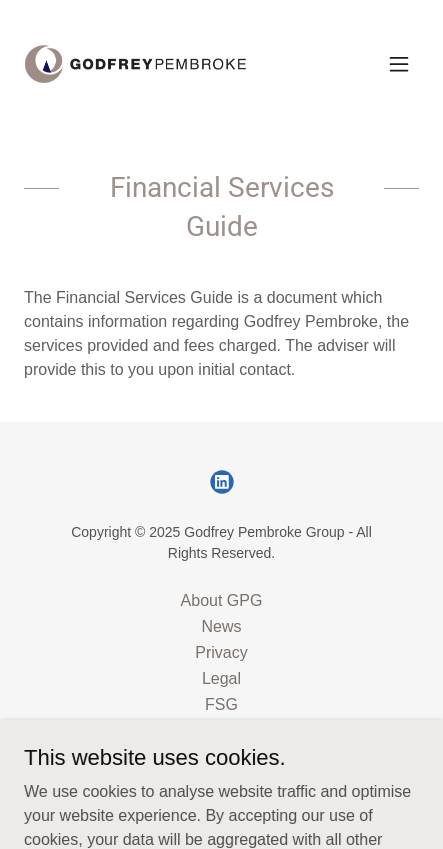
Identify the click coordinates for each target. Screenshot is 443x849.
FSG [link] (221, 704)
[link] (136, 64)
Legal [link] (221, 678)
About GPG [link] (222, 600)
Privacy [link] (221, 652)
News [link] (221, 626)
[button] (399, 64)
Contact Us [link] (221, 730)
